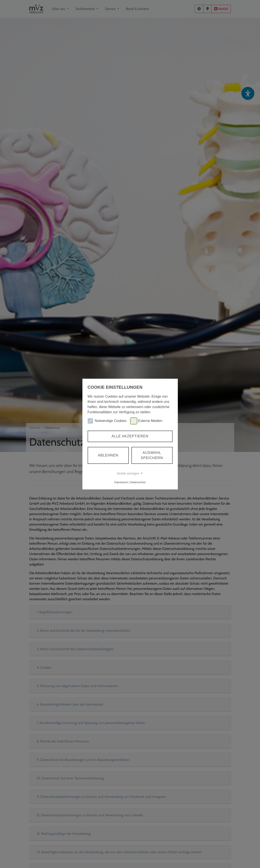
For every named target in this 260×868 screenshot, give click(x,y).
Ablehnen (108, 455)
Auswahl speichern (152, 455)
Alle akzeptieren (130, 436)
